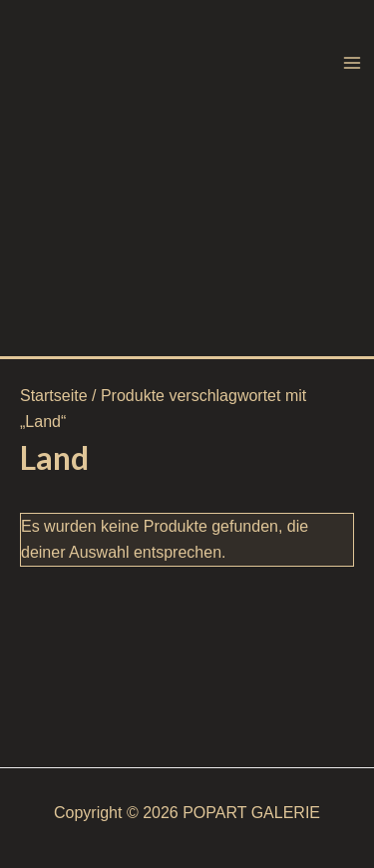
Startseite (54, 396)
